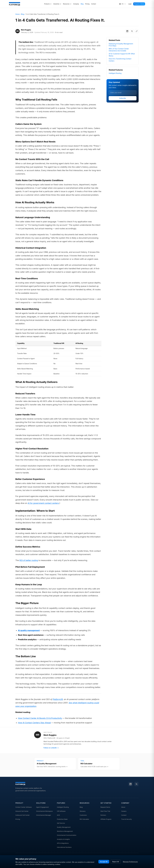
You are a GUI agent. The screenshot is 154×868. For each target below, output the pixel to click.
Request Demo (105, 807)
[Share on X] (132, 31)
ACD (58, 815)
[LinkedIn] (130, 784)
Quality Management (64, 827)
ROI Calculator (84, 819)
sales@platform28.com (68, 857)
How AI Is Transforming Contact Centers (120, 60)
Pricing (87, 4)
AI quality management (29, 630)
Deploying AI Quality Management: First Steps (121, 45)
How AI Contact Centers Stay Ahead (34, 723)
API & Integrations (63, 843)
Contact (94, 4)
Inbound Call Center (22, 811)
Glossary (83, 811)
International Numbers (64, 847)
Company (76, 4)
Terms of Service (87, 865)
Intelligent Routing (115, 73)
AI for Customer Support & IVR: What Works (122, 55)
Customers (83, 815)
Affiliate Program (106, 819)
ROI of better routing (29, 560)
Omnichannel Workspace (44, 811)
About (123, 807)
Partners (103, 815)
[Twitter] (136, 784)
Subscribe (123, 98)
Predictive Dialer (62, 819)
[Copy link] (137, 31)
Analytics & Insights (63, 839)
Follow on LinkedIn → (51, 748)
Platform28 (58, 699)
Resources (67, 4)
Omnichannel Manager (44, 815)
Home (17, 14)
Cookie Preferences (115, 865)
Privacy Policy (101, 865)
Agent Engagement (42, 807)
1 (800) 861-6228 (88, 857)
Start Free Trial (105, 811)
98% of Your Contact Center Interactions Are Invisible (119, 50)
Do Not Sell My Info (132, 865)
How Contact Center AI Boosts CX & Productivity (40, 718)
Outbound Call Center (23, 815)
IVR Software (61, 811)
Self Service (61, 823)
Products (48, 4)
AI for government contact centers (43, 503)
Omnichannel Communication (67, 835)
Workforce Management (65, 831)
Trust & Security (127, 819)
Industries (57, 4)
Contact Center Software (24, 807)
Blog (82, 4)
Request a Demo (139, 4)
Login (130, 4)
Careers (124, 811)
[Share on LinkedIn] (127, 31)
